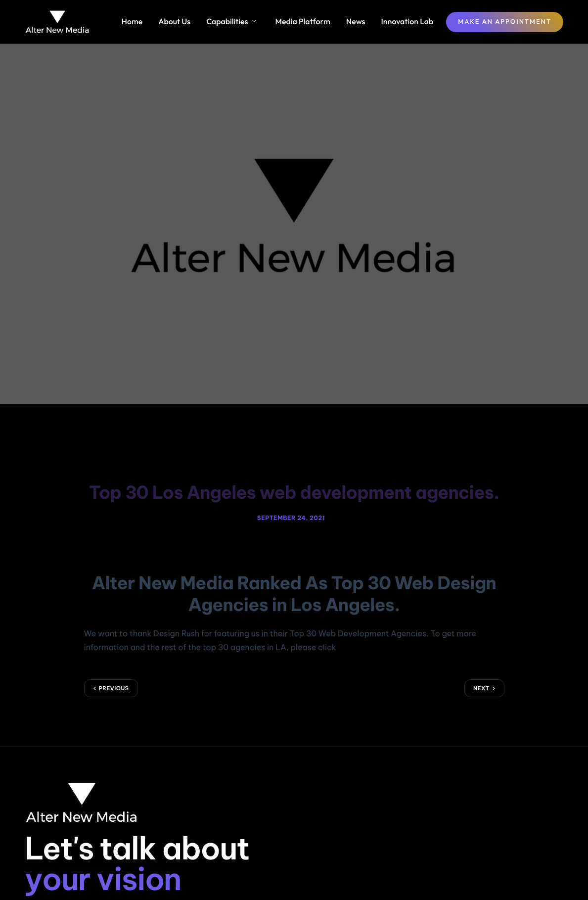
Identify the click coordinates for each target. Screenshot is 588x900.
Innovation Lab (407, 22)
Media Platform (302, 22)
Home (132, 22)
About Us (174, 22)
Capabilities (231, 22)
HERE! (349, 632)
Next (481, 672)
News (356, 22)
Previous (114, 672)
